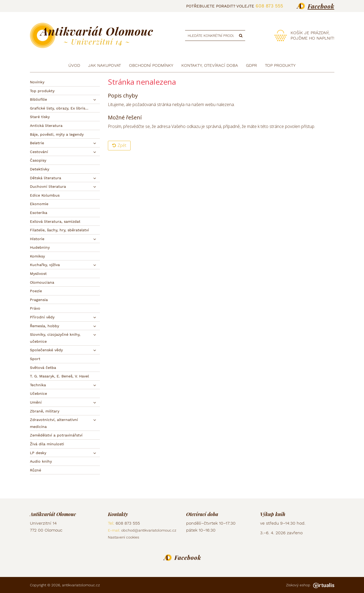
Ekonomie (39, 204)
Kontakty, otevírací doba (210, 65)
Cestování (39, 152)
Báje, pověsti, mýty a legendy (57, 134)
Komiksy (37, 256)
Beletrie (37, 143)
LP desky (38, 453)
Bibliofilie (38, 99)
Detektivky (40, 169)
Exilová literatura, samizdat (55, 221)
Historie (37, 239)
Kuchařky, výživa (45, 265)
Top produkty (42, 91)
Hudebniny (40, 247)
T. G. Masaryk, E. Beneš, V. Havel (59, 376)
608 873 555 (269, 6)
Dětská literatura (46, 178)
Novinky (37, 82)
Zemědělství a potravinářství (56, 435)
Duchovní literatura (48, 186)
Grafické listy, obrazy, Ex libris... (59, 108)
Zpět (119, 145)
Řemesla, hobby (44, 326)
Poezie (36, 291)
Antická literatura (46, 126)
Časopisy (38, 160)
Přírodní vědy (42, 317)
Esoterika (39, 213)
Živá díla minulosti (47, 444)
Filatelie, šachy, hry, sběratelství (59, 230)
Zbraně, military (45, 411)
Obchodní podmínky (151, 65)
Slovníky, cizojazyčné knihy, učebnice (55, 338)
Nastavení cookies (124, 537)
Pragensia (39, 300)
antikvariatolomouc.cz (81, 585)
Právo (35, 308)
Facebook (321, 6)
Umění (36, 402)
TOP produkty (280, 65)
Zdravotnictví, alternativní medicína (54, 423)
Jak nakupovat (105, 65)
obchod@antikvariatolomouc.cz (149, 530)
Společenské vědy (46, 350)
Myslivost (38, 274)
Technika (38, 385)
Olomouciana (42, 282)
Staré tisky (40, 117)
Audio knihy (41, 461)
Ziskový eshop (310, 585)
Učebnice (38, 393)
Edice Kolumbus (45, 195)
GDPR (251, 65)
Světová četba (43, 368)
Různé (36, 470)
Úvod (74, 65)
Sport (35, 359)
